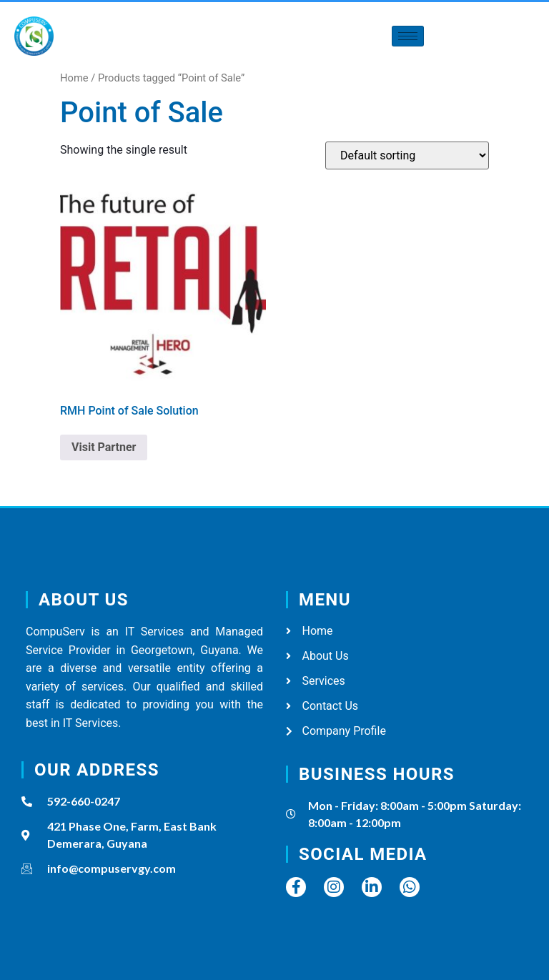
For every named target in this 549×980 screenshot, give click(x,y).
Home (74, 78)
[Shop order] (407, 155)
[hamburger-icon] (408, 36)
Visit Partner (104, 447)
